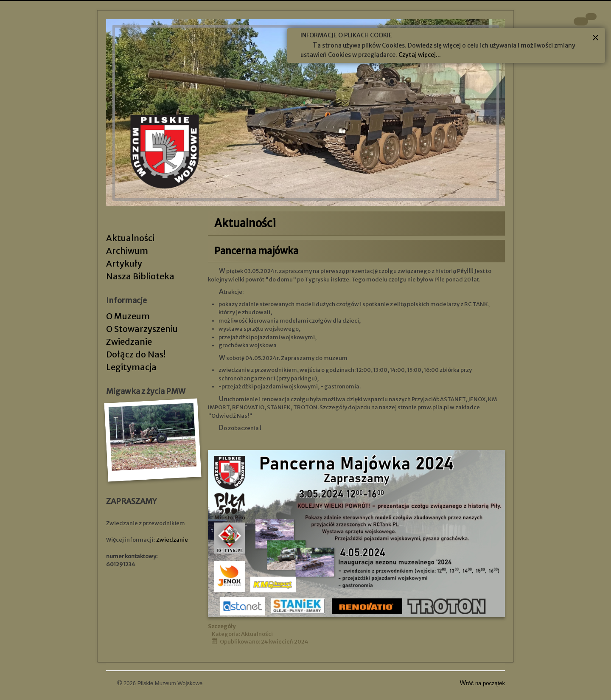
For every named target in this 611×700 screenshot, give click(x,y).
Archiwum (127, 251)
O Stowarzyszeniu (142, 329)
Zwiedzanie (129, 342)
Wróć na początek (483, 683)
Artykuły (124, 263)
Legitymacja (131, 367)
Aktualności (130, 238)
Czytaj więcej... (420, 55)
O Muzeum (128, 316)
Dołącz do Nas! (136, 354)
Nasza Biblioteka (140, 276)
